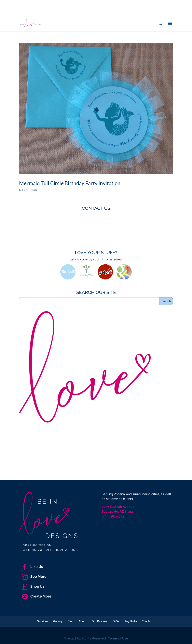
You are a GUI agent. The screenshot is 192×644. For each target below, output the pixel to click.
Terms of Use (118, 638)
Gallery (58, 621)
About (83, 621)
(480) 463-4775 (113, 516)
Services (43, 621)
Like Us (32, 567)
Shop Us (33, 586)
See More (34, 577)
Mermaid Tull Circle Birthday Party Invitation (70, 183)
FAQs (116, 621)
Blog (71, 621)
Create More (37, 596)
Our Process (100, 621)
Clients (146, 621)
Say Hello (130, 621)
